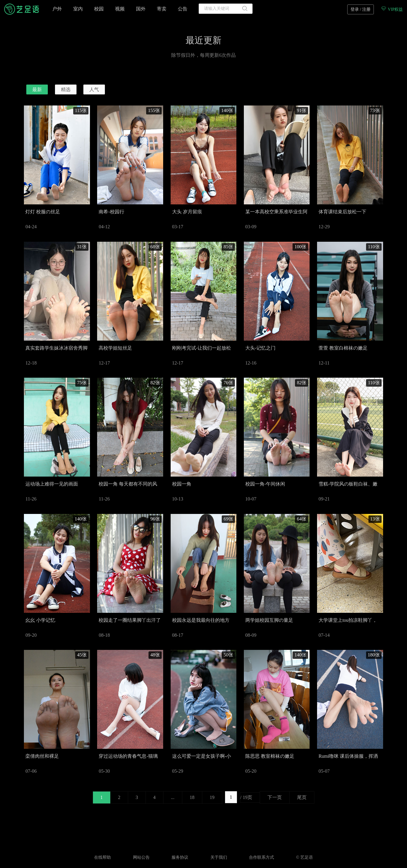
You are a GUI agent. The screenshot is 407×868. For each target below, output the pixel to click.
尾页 (302, 797)
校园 (99, 9)
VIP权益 (392, 9)
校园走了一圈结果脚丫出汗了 (130, 620)
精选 (66, 89)
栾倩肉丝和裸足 (42, 756)
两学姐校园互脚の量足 (269, 620)
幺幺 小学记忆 (40, 620)
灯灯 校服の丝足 (43, 212)
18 (192, 797)
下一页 (275, 797)
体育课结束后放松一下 (342, 212)
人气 (94, 89)
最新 (37, 89)
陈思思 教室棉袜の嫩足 (270, 756)
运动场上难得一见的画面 (52, 484)
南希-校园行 (111, 212)
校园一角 (182, 484)
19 (212, 797)
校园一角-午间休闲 (265, 484)
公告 (183, 9)
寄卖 (162, 9)
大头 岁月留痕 (187, 212)
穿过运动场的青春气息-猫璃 (128, 756)
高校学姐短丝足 (115, 348)
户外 (57, 9)
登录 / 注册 (361, 9)
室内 (78, 9)
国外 (141, 9)
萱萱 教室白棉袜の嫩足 (343, 348)
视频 (120, 9)
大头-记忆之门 (260, 348)
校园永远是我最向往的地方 (201, 620)
